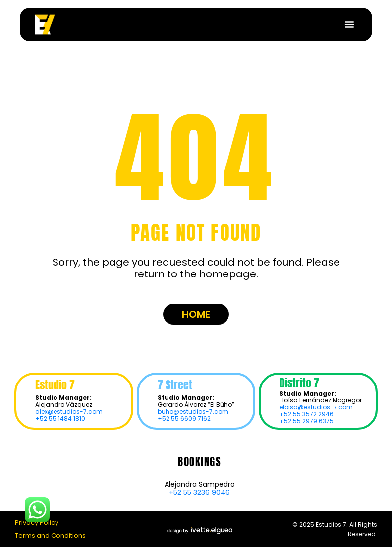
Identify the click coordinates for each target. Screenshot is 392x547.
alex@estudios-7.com (69, 411)
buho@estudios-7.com (193, 411)
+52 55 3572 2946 (307, 414)
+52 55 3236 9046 (199, 492)
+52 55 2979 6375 (307, 421)
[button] (349, 24)
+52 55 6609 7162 (184, 418)
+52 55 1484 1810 (60, 418)
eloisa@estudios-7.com (316, 407)
